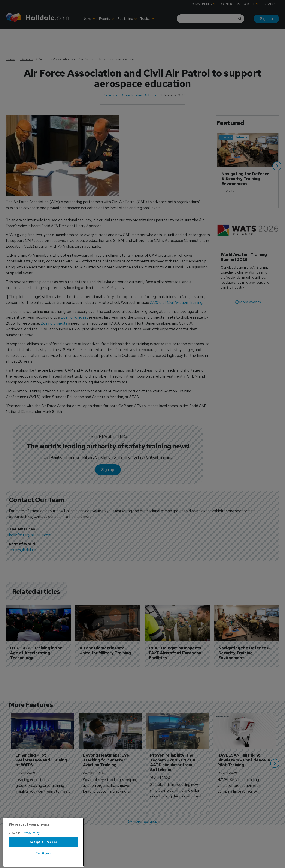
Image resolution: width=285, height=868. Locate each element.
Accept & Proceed (44, 855)
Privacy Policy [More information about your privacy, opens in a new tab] (31, 846)
